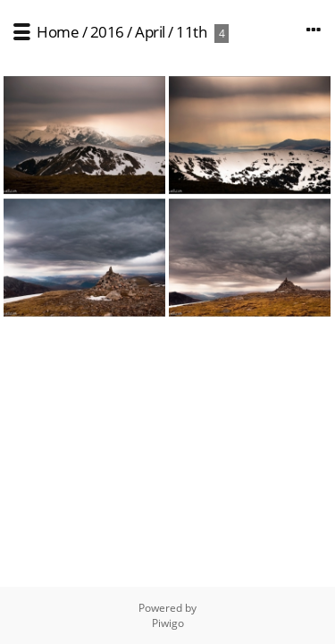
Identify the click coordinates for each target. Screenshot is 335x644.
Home (58, 32)
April (150, 32)
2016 (107, 32)
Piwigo (168, 623)
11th (191, 32)
